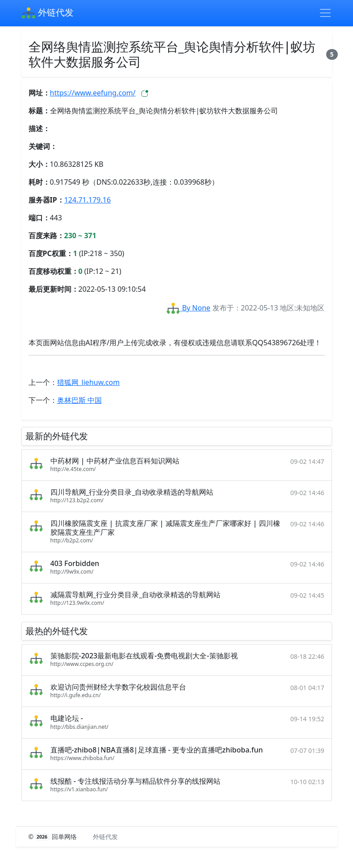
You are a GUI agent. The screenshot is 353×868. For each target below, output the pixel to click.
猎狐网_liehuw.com (89, 382)
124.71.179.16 (87, 200)
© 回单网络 (54, 837)
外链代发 (48, 13)
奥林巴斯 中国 (79, 400)
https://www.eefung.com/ (93, 93)
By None (188, 308)
